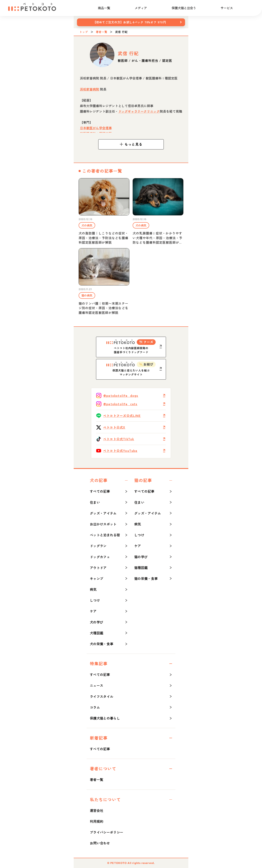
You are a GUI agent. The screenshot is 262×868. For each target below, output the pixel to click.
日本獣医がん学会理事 (96, 128)
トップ (84, 32)
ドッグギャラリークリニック (139, 111)
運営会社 (97, 810)
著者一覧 (102, 32)
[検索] (250, 8)
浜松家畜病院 (89, 89)
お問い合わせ (100, 843)
